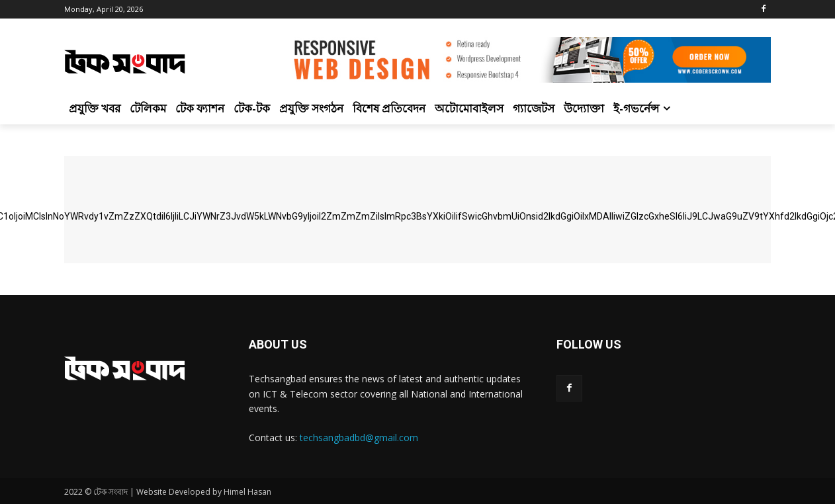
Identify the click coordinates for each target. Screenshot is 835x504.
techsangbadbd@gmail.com (359, 438)
